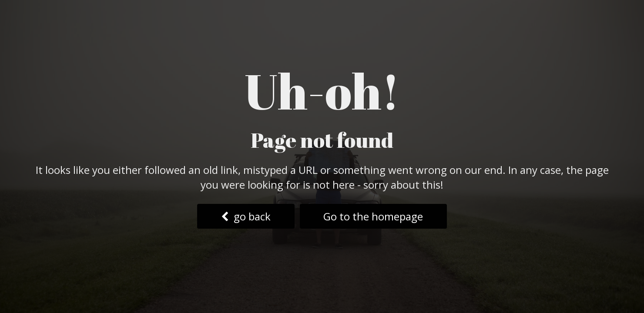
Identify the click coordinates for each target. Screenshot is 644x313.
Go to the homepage (373, 216)
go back (246, 216)
